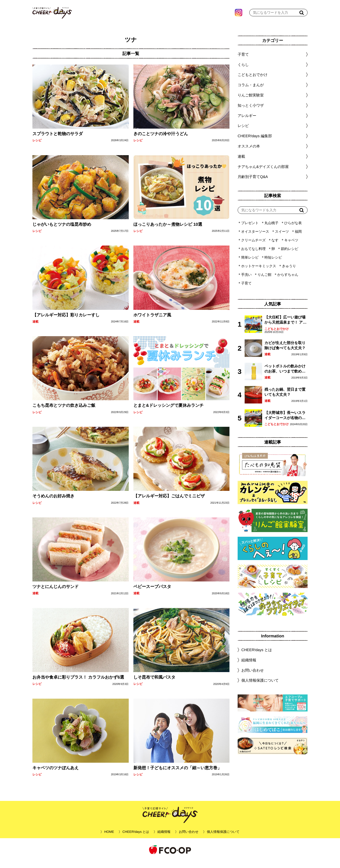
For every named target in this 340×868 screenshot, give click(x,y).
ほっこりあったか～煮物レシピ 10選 (168, 231)
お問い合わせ (253, 677)
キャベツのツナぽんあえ (56, 775)
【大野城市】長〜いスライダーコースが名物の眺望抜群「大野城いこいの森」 (285, 423)
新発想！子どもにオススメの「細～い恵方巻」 (177, 775)
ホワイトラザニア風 (152, 322)
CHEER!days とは (257, 657)
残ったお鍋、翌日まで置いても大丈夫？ (285, 399)
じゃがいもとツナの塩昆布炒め (62, 231)
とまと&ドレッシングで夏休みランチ (168, 412)
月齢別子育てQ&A (253, 184)
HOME (109, 839)
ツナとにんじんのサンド (56, 594)
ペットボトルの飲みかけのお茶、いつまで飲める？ (285, 376)
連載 (35, 329)
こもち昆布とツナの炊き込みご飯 (64, 412)
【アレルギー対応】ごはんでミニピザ (169, 503)
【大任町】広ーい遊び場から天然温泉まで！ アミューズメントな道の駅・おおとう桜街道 (285, 327)
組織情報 (249, 667)
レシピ (37, 147)
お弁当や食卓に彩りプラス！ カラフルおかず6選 (78, 684)
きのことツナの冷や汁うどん (160, 141)
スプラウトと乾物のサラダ (58, 141)
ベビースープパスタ (152, 594)
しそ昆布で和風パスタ (154, 684)
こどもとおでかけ (277, 336)
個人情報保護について (260, 687)
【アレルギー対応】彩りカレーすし (66, 322)
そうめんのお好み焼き (53, 503)
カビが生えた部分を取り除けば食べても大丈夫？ (285, 352)
